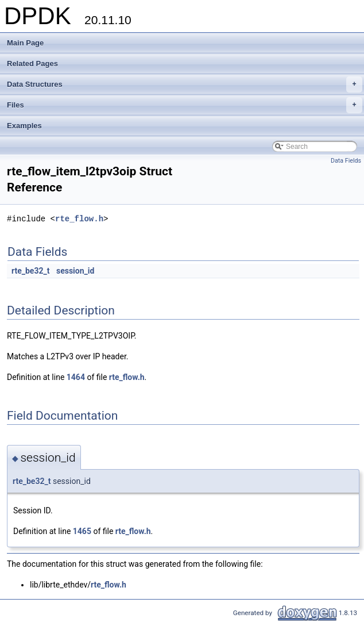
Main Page (25, 43)
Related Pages (32, 64)
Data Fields (346, 161)
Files (185, 105)
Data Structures (185, 85)
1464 (76, 377)
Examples (24, 126)
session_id (75, 271)
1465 (82, 531)
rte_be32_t (30, 271)
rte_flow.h (79, 219)
